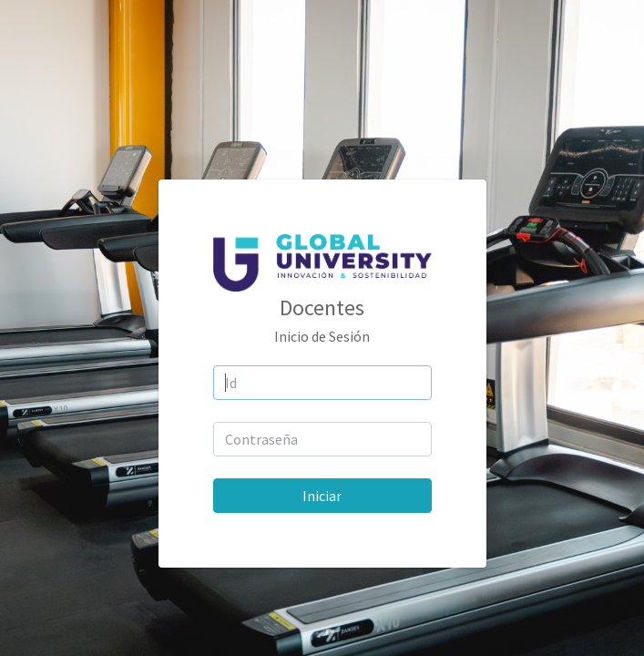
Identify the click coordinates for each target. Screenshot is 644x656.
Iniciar (322, 496)
